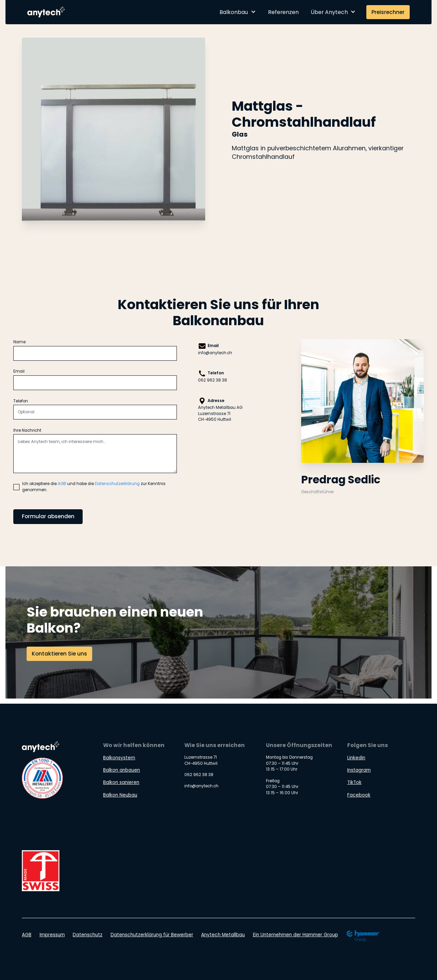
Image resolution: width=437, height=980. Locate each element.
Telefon (21, 401)
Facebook (359, 795)
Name (19, 342)
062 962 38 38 (213, 380)
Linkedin (356, 758)
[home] (47, 12)
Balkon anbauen (122, 770)
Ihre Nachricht (27, 430)
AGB (62, 484)
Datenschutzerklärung (117, 484)
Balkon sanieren (121, 782)
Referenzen (283, 12)
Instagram (359, 770)
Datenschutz (88, 935)
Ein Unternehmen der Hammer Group (295, 935)
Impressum (52, 935)
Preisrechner (388, 12)
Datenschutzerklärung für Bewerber (152, 935)
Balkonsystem (119, 758)
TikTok (354, 782)
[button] (238, 12)
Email (19, 371)
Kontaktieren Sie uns (59, 654)
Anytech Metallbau (223, 935)
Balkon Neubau (120, 795)
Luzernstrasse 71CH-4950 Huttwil (215, 417)
